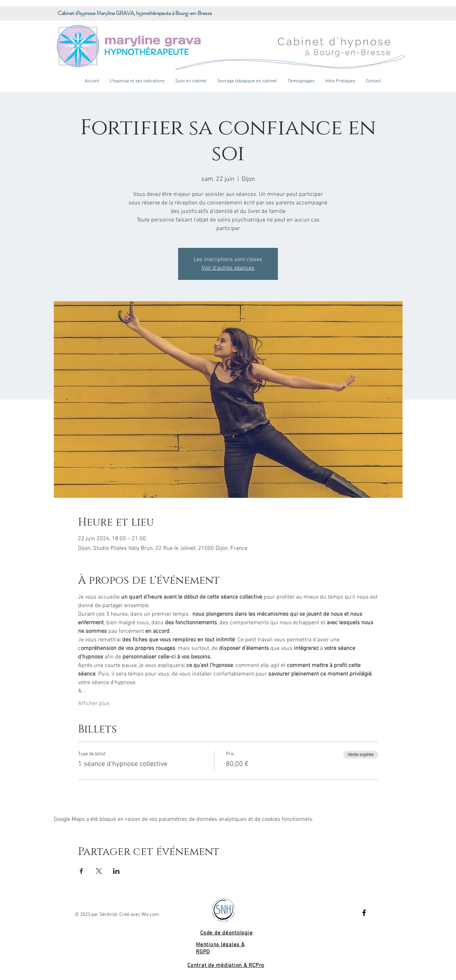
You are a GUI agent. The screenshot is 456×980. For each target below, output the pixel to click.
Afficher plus (94, 704)
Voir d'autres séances (228, 268)
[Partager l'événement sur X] (99, 871)
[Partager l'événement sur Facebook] (81, 871)
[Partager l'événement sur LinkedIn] (116, 871)
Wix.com (150, 915)
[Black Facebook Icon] (364, 913)
